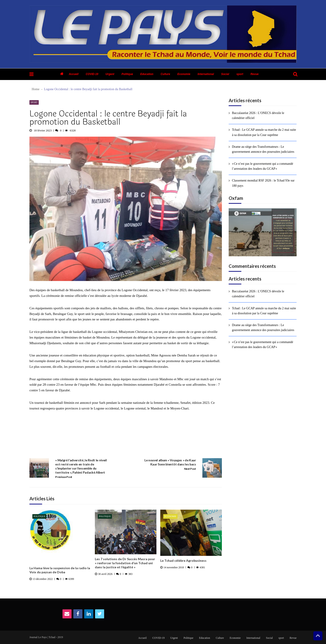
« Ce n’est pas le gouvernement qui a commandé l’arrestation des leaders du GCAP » (262, 166)
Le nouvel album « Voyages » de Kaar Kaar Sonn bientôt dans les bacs (170, 462)
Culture (165, 74)
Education (147, 74)
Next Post (190, 469)
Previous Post (64, 477)
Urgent (110, 74)
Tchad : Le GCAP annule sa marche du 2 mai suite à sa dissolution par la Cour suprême (264, 132)
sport (240, 74)
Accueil (74, 74)
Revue (254, 74)
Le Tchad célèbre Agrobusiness (183, 560)
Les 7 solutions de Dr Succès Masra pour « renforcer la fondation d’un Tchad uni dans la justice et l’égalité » (125, 563)
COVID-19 (92, 74)
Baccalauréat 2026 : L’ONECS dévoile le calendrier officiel (258, 115)
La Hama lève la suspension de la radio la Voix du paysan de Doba (60, 570)
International (206, 74)
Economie (184, 74)
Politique (127, 74)
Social (225, 74)
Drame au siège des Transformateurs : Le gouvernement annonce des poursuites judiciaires (263, 149)
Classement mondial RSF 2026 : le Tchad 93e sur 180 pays (263, 183)
